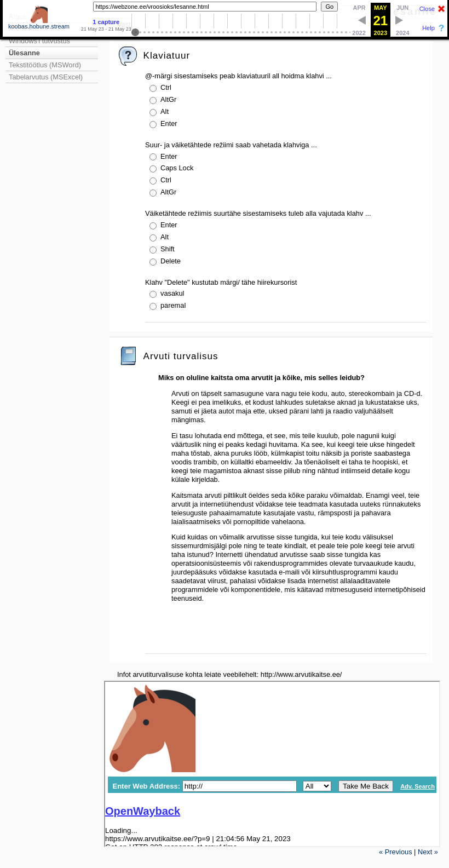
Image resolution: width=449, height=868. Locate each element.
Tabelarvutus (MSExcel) (46, 77)
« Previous (395, 852)
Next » (428, 852)
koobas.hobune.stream (39, 24)
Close (427, 9)
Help (428, 28)
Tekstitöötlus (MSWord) (45, 65)
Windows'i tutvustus (39, 41)
